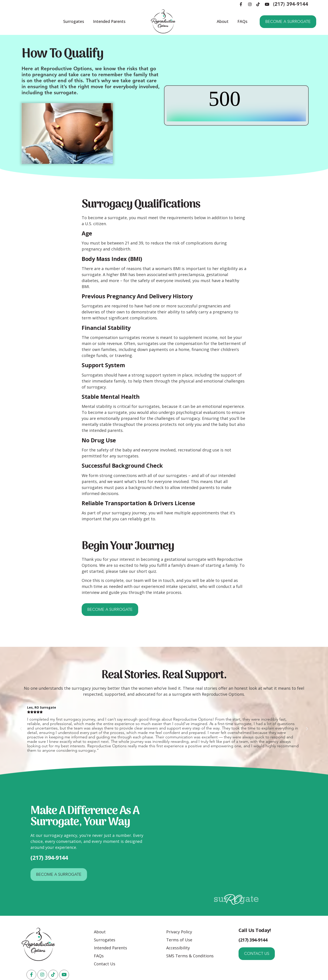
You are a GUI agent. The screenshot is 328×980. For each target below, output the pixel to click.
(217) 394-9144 (291, 4)
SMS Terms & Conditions (190, 956)
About (223, 21)
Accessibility (178, 948)
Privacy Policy (179, 932)
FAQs (242, 21)
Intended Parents (109, 21)
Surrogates (74, 21)
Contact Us (105, 964)
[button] (21, 729)
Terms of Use (179, 940)
